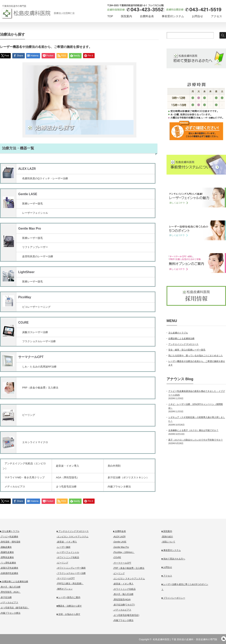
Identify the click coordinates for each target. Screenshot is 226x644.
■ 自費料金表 (119, 531)
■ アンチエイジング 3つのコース (73, 531)
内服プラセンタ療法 (119, 487)
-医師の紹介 (167, 537)
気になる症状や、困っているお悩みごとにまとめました (196, 355)
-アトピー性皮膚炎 (9, 537)
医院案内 (126, 16)
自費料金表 (147, 16)
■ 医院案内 (167, 531)
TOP (110, 16)
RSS (224, 639)
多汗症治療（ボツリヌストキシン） (128, 478)
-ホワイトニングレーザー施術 (71, 568)
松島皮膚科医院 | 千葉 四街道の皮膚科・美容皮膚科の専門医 (185, 639)
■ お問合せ (167, 567)
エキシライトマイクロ (35, 442)
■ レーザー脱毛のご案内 (68, 597)
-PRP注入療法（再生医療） (70, 583)
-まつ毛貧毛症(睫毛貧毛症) (126, 615)
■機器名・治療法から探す (69, 606)
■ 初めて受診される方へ (173, 559)
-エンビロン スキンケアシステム (72, 537)
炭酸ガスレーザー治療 (35, 332)
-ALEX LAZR (119, 537)
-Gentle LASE (120, 542)
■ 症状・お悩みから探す (68, 614)
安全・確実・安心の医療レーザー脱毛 (187, 350)
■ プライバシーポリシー (173, 598)
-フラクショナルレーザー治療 (71, 573)
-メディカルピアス (9, 602)
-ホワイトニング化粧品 (68, 557)
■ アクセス (167, 576)
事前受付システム (173, 16)
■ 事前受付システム (171, 550)
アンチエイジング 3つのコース (183, 344)
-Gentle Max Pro (121, 547)
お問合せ (197, 16)
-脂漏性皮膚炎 (7, 552)
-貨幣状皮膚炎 (7, 557)
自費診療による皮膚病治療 (181, 338)
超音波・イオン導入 (68, 466)
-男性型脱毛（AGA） (10, 592)
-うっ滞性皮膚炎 (8, 563)
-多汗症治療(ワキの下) (124, 605)
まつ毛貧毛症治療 (66, 487)
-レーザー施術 (63, 547)
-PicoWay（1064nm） (124, 552)
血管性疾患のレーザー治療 (38, 256)
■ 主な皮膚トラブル (10, 531)
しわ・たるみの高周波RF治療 (39, 367)
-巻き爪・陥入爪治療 (10, 587)
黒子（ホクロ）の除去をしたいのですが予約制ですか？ (196, 440)
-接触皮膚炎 (6, 547)
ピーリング (29, 415)
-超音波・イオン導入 (67, 542)
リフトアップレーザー (35, 247)
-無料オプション (65, 589)
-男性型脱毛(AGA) (122, 599)
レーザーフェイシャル (35, 213)
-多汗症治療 (6, 597)
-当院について (168, 542)
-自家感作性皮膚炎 (9, 573)
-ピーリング (62, 563)
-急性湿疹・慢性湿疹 (10, 542)
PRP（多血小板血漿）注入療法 (40, 388)
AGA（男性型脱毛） (68, 478)
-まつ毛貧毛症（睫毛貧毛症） (15, 608)
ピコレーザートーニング (36, 307)
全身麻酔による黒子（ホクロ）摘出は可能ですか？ (193, 430)
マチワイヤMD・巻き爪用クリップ (25, 478)
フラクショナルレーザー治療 (39, 341)
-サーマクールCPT (66, 578)
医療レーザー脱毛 (33, 204)
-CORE (117, 557)
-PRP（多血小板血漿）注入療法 (129, 568)
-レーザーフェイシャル (68, 552)
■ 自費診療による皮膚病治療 (14, 581)
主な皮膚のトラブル (178, 333)
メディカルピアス (15, 487)
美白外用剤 (114, 466)
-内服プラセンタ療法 (10, 613)
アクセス (216, 16)
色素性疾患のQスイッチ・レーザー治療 (45, 179)
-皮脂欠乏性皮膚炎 (9, 568)
